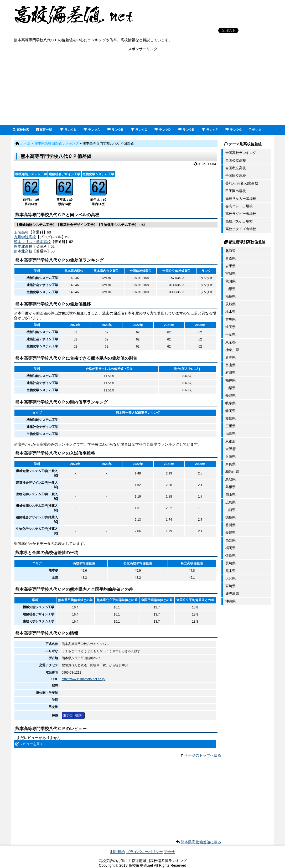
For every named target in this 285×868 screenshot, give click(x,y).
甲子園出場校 (236, 191)
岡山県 (230, 495)
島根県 (230, 487)
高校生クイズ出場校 (241, 229)
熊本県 (230, 571)
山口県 (230, 510)
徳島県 (230, 517)
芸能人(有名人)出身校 (242, 183)
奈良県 (230, 464)
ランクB (115, 130)
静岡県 (230, 411)
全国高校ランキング (241, 153)
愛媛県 (230, 533)
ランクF (210, 130)
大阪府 (230, 449)
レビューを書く (31, 744)
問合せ (169, 852)
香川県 (230, 525)
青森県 (230, 258)
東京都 (230, 342)
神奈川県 (232, 350)
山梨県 (230, 388)
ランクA (92, 130)
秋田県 (230, 281)
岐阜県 (230, 403)
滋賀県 (230, 434)
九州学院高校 (25, 237)
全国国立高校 (236, 176)
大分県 (230, 578)
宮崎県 (230, 586)
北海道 (230, 251)
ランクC (139, 130)
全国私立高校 (236, 168)
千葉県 (230, 335)
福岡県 (230, 548)
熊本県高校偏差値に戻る (201, 842)
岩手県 (230, 266)
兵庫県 (230, 456)
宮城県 (230, 274)
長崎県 (230, 563)
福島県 (230, 296)
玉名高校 (21, 232)
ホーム (25, 143)
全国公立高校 (236, 160)
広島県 (230, 502)
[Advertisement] (142, 88)
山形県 (230, 289)
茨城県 (230, 304)
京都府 (230, 441)
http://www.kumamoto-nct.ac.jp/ (84, 679)
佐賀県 (230, 556)
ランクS (68, 130)
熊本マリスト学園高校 (32, 242)
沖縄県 (230, 601)
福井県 (230, 380)
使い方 (255, 130)
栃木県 (230, 312)
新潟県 (230, 357)
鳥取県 (230, 479)
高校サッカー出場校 (241, 198)
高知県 (230, 540)
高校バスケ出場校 (239, 221)
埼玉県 (230, 327)
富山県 (230, 365)
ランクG (234, 130)
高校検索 (21, 130)
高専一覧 (44, 130)
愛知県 (230, 418)
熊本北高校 (23, 246)
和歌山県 (232, 472)
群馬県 (230, 319)
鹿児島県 (232, 594)
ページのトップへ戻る (203, 755)
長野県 (230, 396)
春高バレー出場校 (239, 206)
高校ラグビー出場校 (241, 214)
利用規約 (118, 852)
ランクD (163, 130)
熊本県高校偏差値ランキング (57, 143)
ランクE (186, 130)
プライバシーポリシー (144, 852)
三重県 (230, 426)
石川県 (230, 373)
